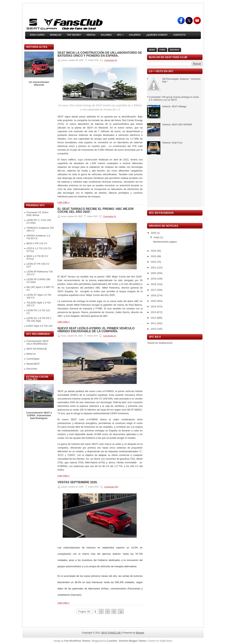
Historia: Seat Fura (172, 143)
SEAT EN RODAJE (37, 349)
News (152, 50)
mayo (157, 237)
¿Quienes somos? (157, 35)
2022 (154, 262)
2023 (154, 256)
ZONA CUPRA (37, 35)
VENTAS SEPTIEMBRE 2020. (78, 482)
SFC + (120, 35)
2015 (154, 301)
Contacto (179, 35)
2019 (154, 279)
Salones (106, 35)
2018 (154, 284)
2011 (154, 323)
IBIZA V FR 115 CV (37, 243)
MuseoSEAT (33, 364)
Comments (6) (111, 60)
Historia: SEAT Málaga (174, 106)
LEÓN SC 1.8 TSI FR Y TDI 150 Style (39, 320)
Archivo (174, 50)
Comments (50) (111, 487)
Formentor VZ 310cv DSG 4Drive (37, 214)
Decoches (32, 369)
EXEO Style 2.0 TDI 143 (39, 326)
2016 (154, 295)
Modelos (56, 35)
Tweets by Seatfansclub (160, 343)
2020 (154, 273)
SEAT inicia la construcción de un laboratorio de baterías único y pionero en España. (100, 54)
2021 (154, 268)
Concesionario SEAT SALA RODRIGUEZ (37, 342)
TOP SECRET (74, 35)
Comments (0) (110, 216)
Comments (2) (110, 336)
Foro (162, 50)
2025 (154, 233)
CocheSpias (33, 359)
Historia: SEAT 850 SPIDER (177, 124)
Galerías (135, 35)
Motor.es (31, 354)
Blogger (140, 633)
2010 (154, 329)
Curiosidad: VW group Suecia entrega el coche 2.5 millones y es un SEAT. (174, 98)
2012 (154, 318)
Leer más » (64, 202)
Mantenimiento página (165, 242)
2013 (154, 312)
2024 (154, 251)
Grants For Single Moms (160, 641)
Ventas (91, 35)
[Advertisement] (39, 144)
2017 (154, 290)
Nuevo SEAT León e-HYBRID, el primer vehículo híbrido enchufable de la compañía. (96, 330)
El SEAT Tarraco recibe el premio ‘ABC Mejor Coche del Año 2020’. (96, 210)
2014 (154, 306)
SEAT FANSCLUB (111, 633)
